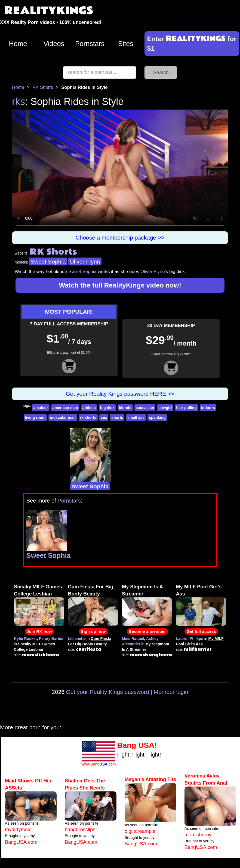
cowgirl (165, 408)
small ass (136, 418)
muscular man (63, 418)
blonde (125, 408)
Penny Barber (51, 639)
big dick (107, 408)
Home (18, 44)
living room (35, 418)
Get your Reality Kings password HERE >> (120, 394)
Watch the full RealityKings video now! (120, 285)
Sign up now (93, 631)
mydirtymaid (18, 830)
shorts (117, 418)
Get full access (201, 631)
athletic (89, 408)
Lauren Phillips (189, 639)
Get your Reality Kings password (108, 692)
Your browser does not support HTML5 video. (120, 170)
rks (19, 102)
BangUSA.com (21, 842)
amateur (41, 408)
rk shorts (88, 418)
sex (104, 418)
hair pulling (186, 408)
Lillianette (77, 639)
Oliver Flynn (85, 261)
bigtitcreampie (140, 831)
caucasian (145, 408)
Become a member (147, 631)
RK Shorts (43, 87)
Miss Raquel (133, 639)
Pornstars (90, 44)
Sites (126, 44)
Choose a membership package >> (120, 238)
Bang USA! (137, 745)
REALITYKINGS (49, 11)
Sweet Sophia (48, 261)
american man (65, 408)
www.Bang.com (99, 764)
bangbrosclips (80, 830)
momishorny (198, 835)
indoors (208, 408)
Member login (171, 692)
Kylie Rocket (25, 639)
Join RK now (39, 631)
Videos (54, 44)
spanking (157, 418)
